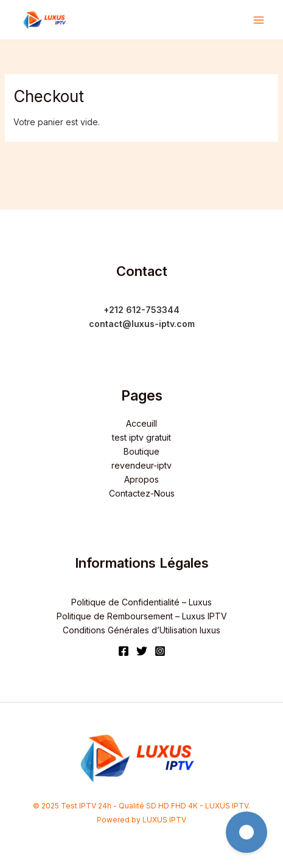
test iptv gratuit (141, 437)
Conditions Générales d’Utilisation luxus (141, 630)
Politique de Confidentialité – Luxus (141, 602)
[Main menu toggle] (259, 20)
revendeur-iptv (141, 465)
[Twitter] (142, 651)
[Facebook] (124, 651)
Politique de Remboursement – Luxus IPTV (142, 616)
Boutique (141, 451)
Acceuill (141, 423)
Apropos (141, 479)
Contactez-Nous (142, 493)
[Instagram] (160, 651)
